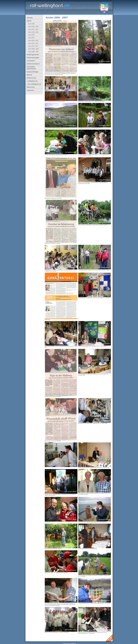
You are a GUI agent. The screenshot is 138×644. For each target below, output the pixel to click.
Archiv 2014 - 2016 (33, 40)
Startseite (30, 18)
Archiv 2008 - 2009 (33, 49)
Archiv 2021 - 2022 (33, 29)
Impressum (30, 90)
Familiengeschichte (33, 55)
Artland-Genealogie (33, 58)
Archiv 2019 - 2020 (33, 32)
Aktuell (29, 21)
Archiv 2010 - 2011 (33, 46)
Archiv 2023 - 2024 (33, 26)
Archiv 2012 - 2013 (33, 43)
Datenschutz (31, 87)
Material (29, 75)
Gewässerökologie (32, 72)
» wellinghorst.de (32, 81)
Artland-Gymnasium (33, 64)
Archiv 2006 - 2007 (33, 52)
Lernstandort (31, 61)
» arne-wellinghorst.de (34, 84)
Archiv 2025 (31, 24)
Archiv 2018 (31, 35)
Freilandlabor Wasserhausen (31, 68)
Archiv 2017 (31, 38)
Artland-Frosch (32, 78)
